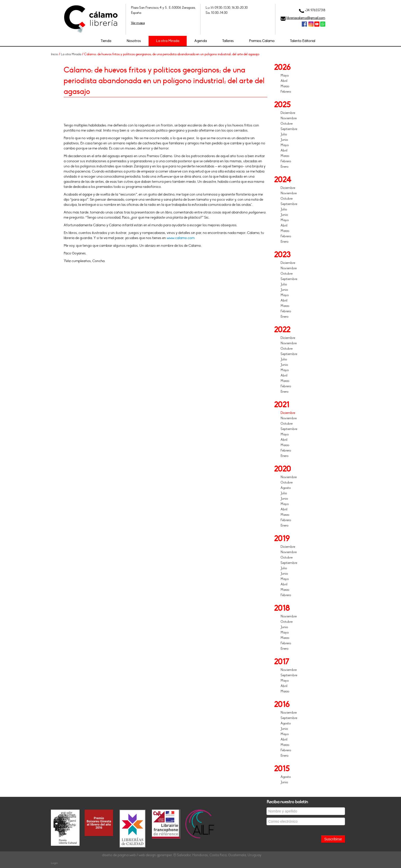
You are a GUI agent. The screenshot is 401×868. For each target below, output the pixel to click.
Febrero (286, 92)
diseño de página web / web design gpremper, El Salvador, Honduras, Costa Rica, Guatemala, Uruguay (182, 855)
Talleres (228, 41)
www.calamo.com (181, 238)
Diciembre (288, 113)
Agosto (286, 488)
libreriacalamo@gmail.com (306, 18)
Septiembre (289, 129)
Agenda (201, 41)
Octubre (287, 124)
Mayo (285, 76)
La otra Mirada (168, 41)
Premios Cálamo (262, 41)
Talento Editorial (303, 41)
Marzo (285, 86)
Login (54, 863)
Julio (284, 134)
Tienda (106, 41)
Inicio (54, 54)
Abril (284, 81)
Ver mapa (138, 23)
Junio (284, 140)
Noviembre (289, 118)
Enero (285, 167)
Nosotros (134, 41)
